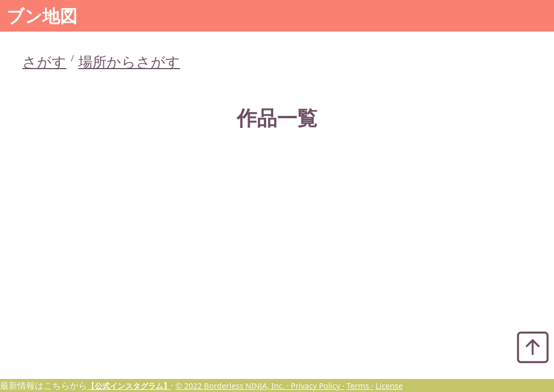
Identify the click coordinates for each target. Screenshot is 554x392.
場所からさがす (129, 62)
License (389, 386)
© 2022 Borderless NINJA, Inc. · (233, 386)
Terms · (360, 386)
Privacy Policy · (317, 386)
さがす (44, 62)
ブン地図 (42, 16)
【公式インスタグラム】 (129, 386)
